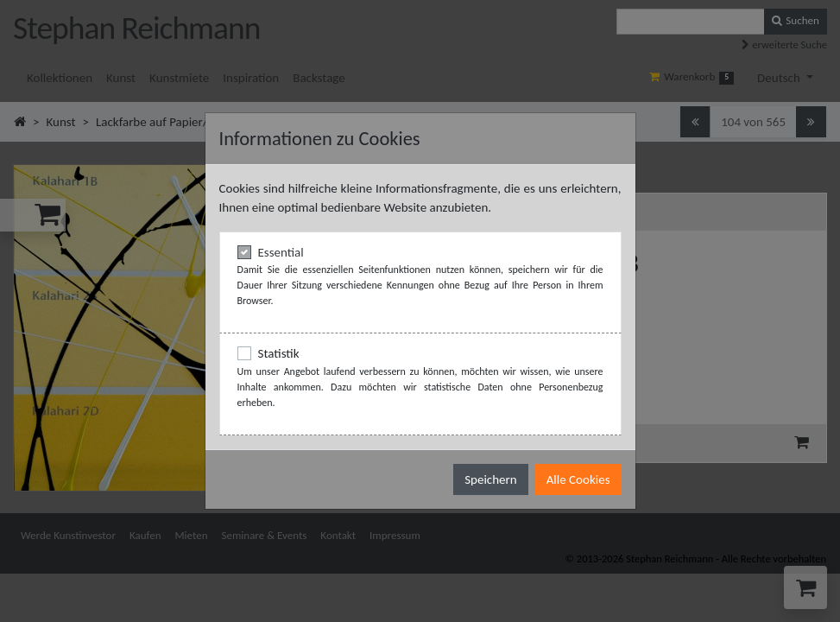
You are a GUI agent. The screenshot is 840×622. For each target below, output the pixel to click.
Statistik (279, 353)
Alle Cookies (578, 479)
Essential (281, 252)
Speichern (490, 479)
